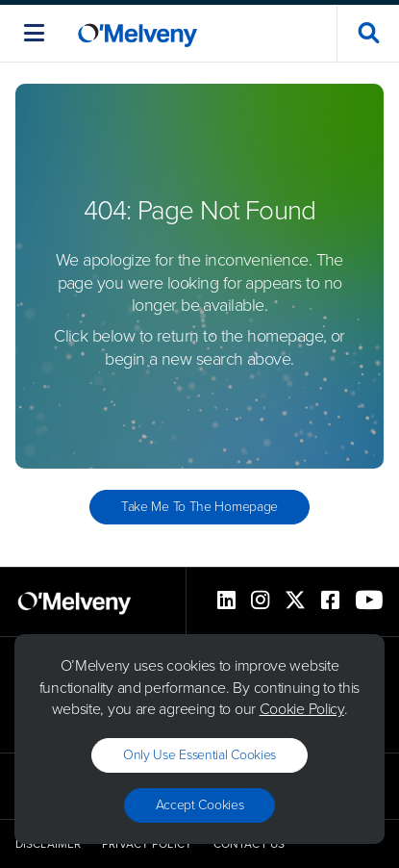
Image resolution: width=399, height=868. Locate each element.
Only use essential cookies (199, 755)
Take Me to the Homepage (199, 507)
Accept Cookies (200, 805)
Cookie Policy (302, 709)
